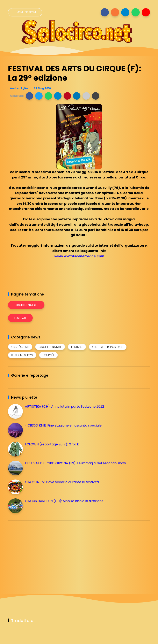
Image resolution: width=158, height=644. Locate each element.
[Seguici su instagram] (115, 12)
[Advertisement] (39, 552)
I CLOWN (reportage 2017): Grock (52, 444)
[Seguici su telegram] (125, 12)
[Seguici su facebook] (105, 12)
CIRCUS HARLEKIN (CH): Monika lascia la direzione (64, 501)
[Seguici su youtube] (146, 12)
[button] (29, 96)
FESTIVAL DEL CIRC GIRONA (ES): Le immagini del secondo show (75, 463)
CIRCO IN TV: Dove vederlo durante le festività (62, 482)
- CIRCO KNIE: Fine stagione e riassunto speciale (63, 425)
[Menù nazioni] (25, 12)
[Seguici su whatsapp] (136, 12)
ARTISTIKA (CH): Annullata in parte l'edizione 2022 (64, 407)
